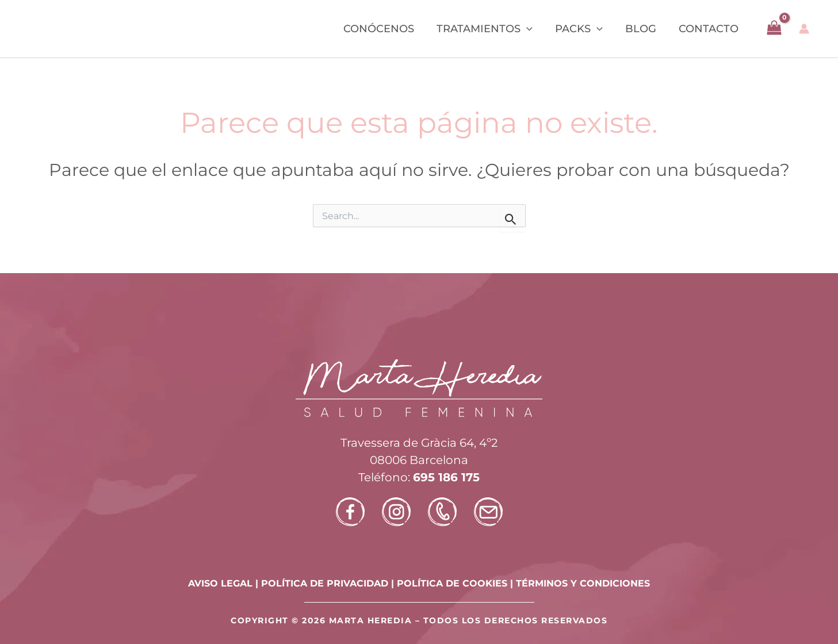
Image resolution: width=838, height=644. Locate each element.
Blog (643, 29)
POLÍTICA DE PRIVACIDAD (325, 583)
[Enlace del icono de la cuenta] (804, 29)
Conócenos (386, 29)
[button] (532, 29)
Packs (583, 29)
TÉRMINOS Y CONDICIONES (583, 583)
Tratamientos (490, 29)
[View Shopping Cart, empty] (774, 29)
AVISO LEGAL (220, 583)
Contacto (709, 29)
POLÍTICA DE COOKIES (452, 583)
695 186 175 (446, 477)
